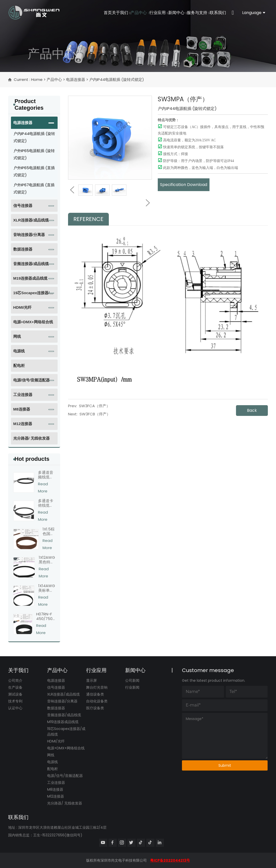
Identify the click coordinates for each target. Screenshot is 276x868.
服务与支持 (194, 13)
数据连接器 (23, 249)
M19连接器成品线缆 (30, 278)
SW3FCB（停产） (95, 414)
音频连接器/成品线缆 (31, 264)
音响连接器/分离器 (29, 235)
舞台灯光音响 (97, 687)
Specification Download (184, 185)
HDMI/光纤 (23, 307)
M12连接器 (23, 424)
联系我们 (216, 13)
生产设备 (15, 687)
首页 (89, 13)
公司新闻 (132, 680)
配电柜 (19, 365)
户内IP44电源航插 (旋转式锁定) (117, 79)
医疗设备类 (95, 708)
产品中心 (127, 13)
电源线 (19, 351)
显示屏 (91, 680)
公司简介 (15, 680)
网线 (17, 336)
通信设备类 (95, 694)
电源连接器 (76, 79)
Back (252, 410)
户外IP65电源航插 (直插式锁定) (34, 171)
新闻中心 (170, 13)
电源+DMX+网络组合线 (33, 322)
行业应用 (149, 13)
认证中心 (15, 708)
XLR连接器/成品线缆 (31, 220)
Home (37, 79)
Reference (88, 219)
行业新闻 (132, 687)
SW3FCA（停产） (95, 406)
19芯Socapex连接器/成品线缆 (33, 295)
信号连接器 (23, 206)
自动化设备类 (97, 701)
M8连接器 (22, 409)
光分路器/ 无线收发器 (31, 438)
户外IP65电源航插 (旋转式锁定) (34, 154)
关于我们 (106, 13)
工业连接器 (23, 395)
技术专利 (15, 701)
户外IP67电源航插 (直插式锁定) (34, 188)
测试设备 (15, 694)
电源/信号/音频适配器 (31, 380)
